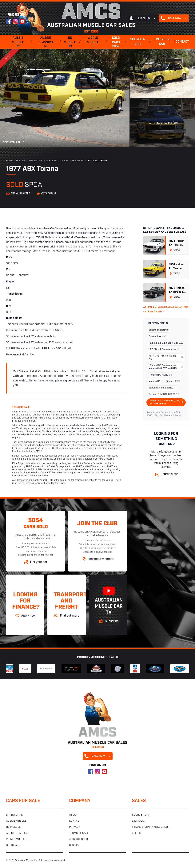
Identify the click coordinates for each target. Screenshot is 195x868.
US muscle (70, 42)
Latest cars (14, 815)
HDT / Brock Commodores (164, 350)
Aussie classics (46, 42)
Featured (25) (11, 143)
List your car (162, 42)
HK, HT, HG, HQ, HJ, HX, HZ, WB (166, 358)
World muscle (93, 42)
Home (9, 161)
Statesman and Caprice (162, 388)
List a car (139, 821)
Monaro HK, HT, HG (160, 375)
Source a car (138, 42)
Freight (137, 833)
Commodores (157, 337)
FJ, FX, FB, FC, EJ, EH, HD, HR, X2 (166, 343)
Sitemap (75, 845)
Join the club (78, 839)
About (73, 815)
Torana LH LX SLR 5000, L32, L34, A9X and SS (56, 161)
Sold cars (116, 42)
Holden (21, 161)
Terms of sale (79, 833)
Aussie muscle (18, 42)
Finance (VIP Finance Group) (151, 827)
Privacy (74, 827)
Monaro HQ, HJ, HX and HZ (164, 381)
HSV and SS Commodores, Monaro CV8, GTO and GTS (166, 367)
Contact (182, 42)
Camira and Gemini (159, 330)
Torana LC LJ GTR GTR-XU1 (164, 394)
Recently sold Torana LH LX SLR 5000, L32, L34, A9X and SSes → (164, 414)
